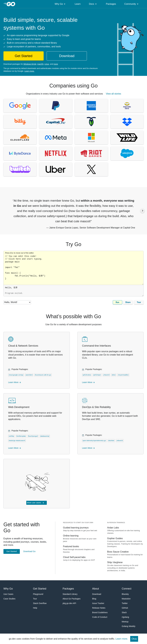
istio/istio (111, 441)
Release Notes (99, 608)
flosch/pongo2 (33, 436)
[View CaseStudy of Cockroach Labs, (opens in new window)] (91, 122)
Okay (134, 639)
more (56, 64)
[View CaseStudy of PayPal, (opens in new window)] (56, 106)
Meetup (125, 622)
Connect (127, 589)
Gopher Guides (115, 538)
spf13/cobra (87, 375)
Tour (139, 302)
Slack (124, 612)
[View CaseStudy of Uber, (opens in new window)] (56, 169)
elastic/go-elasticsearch (17, 441)
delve (114, 375)
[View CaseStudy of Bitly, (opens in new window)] (20, 122)
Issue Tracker (98, 603)
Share (128, 302)
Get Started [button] (24, 56)
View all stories (113, 94)
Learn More (15, 382)
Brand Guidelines (100, 612)
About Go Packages (72, 599)
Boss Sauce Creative (118, 552)
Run (117, 302)
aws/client (29, 375)
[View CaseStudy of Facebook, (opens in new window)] (56, 138)
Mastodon (126, 599)
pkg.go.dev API (69, 603)
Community (132, 4)
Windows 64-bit (30, 64)
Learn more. (29, 71)
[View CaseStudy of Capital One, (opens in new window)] (56, 122)
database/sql (45, 436)
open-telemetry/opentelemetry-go (94, 441)
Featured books (71, 546)
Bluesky (125, 594)
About (96, 589)
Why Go (61, 4)
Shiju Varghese (115, 562)
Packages (111, 4)
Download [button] (67, 56)
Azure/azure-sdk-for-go (43, 375)
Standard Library (70, 594)
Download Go (29, 551)
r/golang (125, 617)
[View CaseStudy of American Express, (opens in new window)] (91, 106)
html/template (21, 436)
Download (97, 594)
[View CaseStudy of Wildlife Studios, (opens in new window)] (127, 138)
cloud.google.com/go (16, 375)
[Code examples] (17, 302)
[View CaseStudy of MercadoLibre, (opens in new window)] (127, 106)
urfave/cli (106, 375)
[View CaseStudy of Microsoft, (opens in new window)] (91, 138)
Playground (38, 594)
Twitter (125, 603)
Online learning (71, 536)
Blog (94, 599)
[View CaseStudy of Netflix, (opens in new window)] (56, 154)
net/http (11, 436)
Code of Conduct (100, 617)
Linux (47, 64)
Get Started (12, 551)
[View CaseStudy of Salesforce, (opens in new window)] (127, 154)
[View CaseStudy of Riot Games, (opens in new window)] (91, 154)
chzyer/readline (123, 375)
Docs (93, 4)
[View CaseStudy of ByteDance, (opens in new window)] (20, 154)
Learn (78, 4)
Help (35, 608)
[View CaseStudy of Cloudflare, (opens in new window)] (20, 138)
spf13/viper (97, 375)
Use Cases (8, 594)
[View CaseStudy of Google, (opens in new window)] (20, 106)
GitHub (125, 608)
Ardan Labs (113, 528)
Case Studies (9, 599)
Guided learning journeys (76, 528)
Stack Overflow (40, 603)
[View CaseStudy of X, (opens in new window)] (91, 169)
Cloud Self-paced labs (74, 557)
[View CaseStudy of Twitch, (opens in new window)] (20, 169)
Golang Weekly (129, 626)
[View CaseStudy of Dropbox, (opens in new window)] (127, 122)
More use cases (36, 503)
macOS (40, 64)
